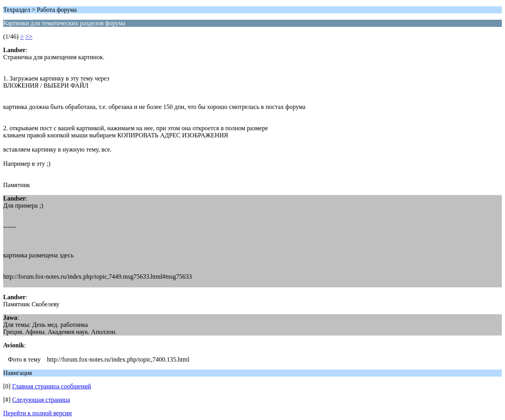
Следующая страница (41, 400)
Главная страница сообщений (52, 386)
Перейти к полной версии (37, 413)
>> (29, 37)
